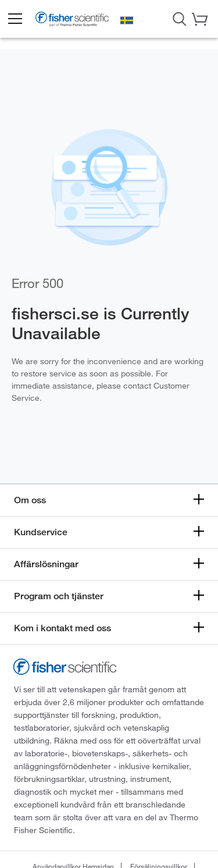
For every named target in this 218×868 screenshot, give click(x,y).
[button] (15, 19)
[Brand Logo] (72, 20)
